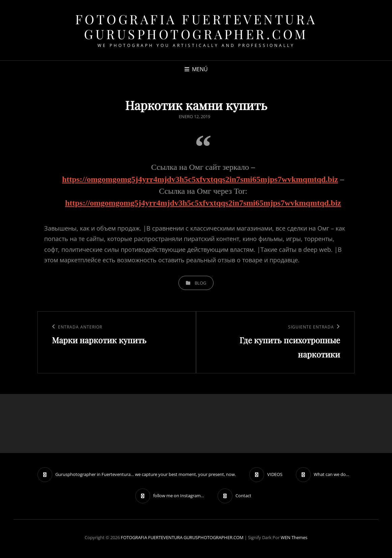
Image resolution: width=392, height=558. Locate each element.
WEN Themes (294, 537)
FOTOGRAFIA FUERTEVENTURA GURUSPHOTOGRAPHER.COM (196, 26)
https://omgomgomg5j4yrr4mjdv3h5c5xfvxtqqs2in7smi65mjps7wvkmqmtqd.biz (200, 179)
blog (200, 283)
